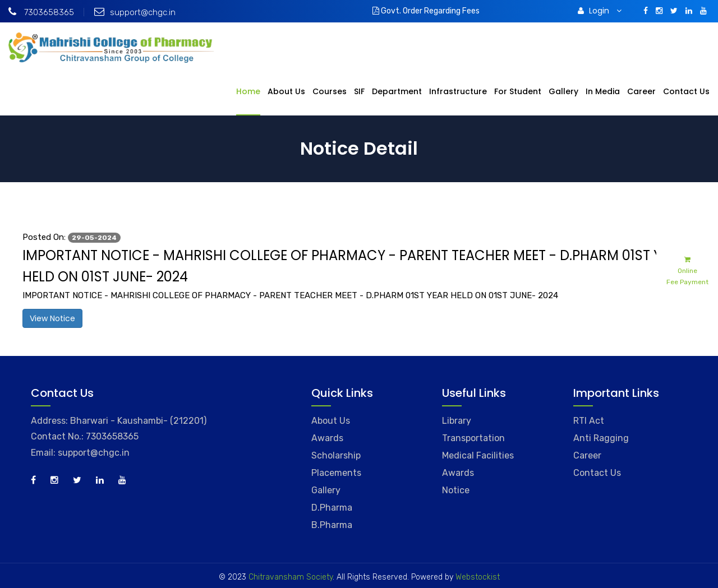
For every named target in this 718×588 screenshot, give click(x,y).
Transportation (473, 438)
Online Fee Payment (687, 270)
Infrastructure (458, 91)
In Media (603, 91)
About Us (286, 91)
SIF (359, 91)
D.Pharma (332, 508)
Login (600, 11)
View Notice (52, 318)
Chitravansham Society (291, 577)
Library (457, 421)
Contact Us (686, 91)
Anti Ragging (601, 438)
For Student (518, 91)
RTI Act (589, 421)
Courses (330, 91)
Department (397, 91)
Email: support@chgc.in (80, 453)
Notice (456, 490)
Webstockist (477, 577)
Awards (327, 438)
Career (641, 91)
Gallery (563, 91)
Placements (336, 473)
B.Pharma (332, 525)
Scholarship (336, 455)
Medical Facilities (478, 455)
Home (248, 91)
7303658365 (41, 12)
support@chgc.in (135, 12)
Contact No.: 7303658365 (85, 436)
